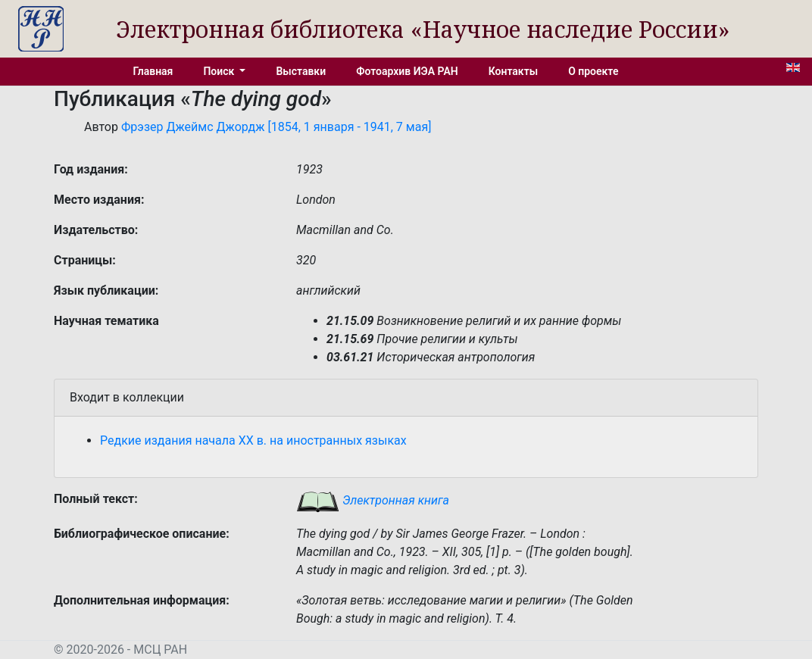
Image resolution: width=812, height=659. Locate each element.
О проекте (593, 71)
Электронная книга (373, 500)
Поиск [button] (220, 71)
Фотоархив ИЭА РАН (407, 71)
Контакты (513, 71)
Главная (153, 71)
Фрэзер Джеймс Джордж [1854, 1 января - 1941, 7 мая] (276, 127)
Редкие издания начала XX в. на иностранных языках (253, 440)
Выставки (301, 71)
